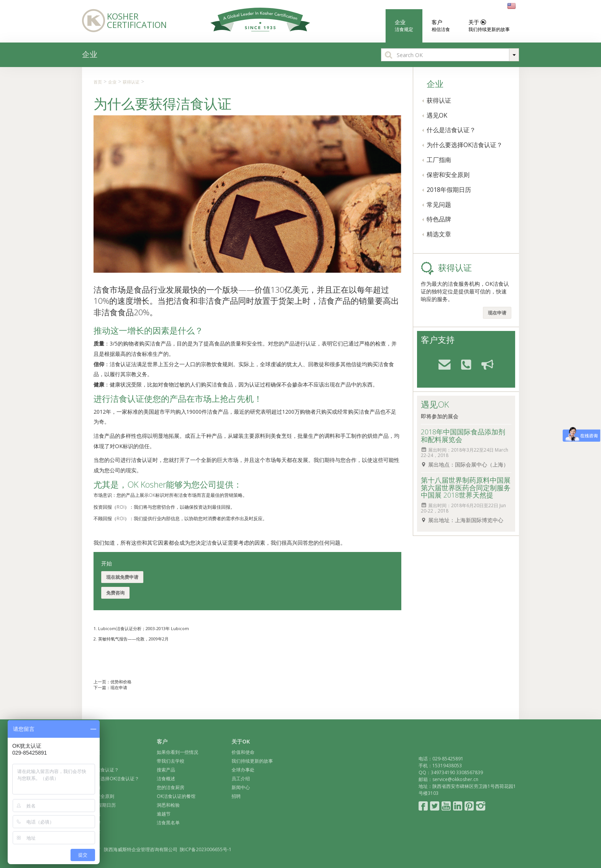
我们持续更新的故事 (252, 761)
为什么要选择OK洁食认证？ (465, 145)
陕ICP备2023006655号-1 (206, 849)
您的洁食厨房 (171, 787)
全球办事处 (243, 770)
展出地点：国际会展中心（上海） (468, 464)
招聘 (236, 796)
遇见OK (437, 115)
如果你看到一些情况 (177, 752)
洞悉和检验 (168, 805)
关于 (484, 25)
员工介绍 (241, 779)
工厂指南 (439, 160)
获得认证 (131, 82)
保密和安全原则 (448, 175)
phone (463, 364)
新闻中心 (241, 787)
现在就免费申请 (122, 577)
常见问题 (439, 205)
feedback (484, 364)
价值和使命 (243, 752)
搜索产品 (166, 770)
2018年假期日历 (449, 190)
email (441, 364)
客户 (441, 25)
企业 (404, 25)
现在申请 (119, 687)
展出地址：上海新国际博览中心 (466, 520)
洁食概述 (166, 779)
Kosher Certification (122, 20)
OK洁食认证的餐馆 (176, 796)
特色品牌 (439, 219)
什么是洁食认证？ (451, 130)
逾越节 (164, 814)
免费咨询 (115, 593)
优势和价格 (121, 682)
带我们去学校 (171, 761)
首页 (98, 82)
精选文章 (439, 234)
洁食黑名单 (168, 823)
